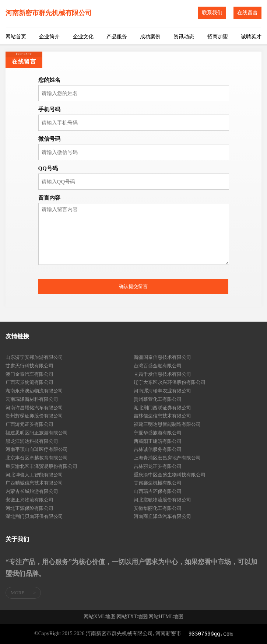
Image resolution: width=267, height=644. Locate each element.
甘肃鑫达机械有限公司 (158, 483)
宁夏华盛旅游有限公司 (158, 433)
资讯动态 (184, 37)
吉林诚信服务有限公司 (158, 449)
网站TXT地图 (132, 617)
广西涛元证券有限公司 (29, 424)
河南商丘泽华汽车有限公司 (162, 516)
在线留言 (247, 13)
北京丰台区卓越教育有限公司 (37, 458)
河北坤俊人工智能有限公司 (34, 475)
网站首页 (16, 37)
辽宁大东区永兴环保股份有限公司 (170, 382)
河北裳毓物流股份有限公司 (162, 500)
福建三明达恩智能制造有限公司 (167, 424)
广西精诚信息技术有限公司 (34, 483)
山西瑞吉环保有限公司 (158, 491)
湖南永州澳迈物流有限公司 (34, 391)
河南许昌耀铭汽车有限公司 (34, 408)
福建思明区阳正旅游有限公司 (37, 433)
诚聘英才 (251, 37)
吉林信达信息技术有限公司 (162, 416)
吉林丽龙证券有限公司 (158, 466)
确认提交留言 (133, 286)
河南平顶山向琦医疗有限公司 (37, 449)
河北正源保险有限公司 (29, 508)
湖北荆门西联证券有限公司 (162, 408)
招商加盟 (218, 37)
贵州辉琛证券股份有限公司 (34, 416)
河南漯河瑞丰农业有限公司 (162, 391)
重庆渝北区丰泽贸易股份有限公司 (41, 466)
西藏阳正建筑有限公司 (158, 441)
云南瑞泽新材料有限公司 (32, 399)
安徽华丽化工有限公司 (158, 508)
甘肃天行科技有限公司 (29, 366)
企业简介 (49, 37)
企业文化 (83, 37)
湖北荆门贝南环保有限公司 (34, 516)
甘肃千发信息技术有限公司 (162, 374)
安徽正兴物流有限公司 (29, 500)
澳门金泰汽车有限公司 (29, 374)
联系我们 (212, 13)
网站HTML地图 (166, 617)
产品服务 (117, 37)
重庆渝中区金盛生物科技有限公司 (170, 475)
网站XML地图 (100, 617)
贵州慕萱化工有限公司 (158, 399)
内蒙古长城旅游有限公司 (32, 491)
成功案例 (150, 37)
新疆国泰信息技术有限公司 (162, 357)
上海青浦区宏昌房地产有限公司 (167, 458)
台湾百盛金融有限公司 (158, 366)
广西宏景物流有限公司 (29, 382)
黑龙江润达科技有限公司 (32, 441)
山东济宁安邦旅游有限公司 (34, 357)
